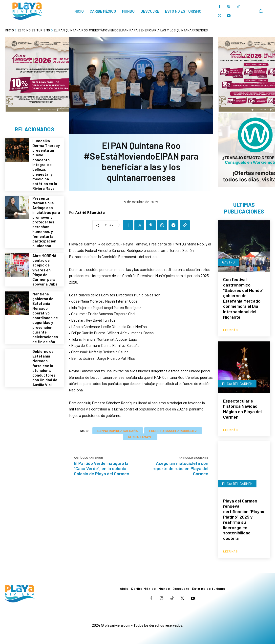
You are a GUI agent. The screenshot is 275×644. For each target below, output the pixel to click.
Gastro (228, 262)
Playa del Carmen (237, 384)
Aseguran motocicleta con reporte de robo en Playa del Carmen (180, 468)
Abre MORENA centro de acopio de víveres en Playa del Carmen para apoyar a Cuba (45, 269)
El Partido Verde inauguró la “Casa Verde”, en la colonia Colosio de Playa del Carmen (102, 468)
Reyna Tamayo (140, 437)
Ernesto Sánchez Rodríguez (173, 431)
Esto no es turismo (34, 30)
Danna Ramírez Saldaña (118, 431)
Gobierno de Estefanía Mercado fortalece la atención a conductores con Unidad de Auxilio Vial (45, 367)
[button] (261, 11)
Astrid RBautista (90, 212)
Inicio (9, 30)
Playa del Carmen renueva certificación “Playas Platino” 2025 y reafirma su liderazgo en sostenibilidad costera (244, 519)
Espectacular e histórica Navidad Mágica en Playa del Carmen (242, 409)
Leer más (230, 330)
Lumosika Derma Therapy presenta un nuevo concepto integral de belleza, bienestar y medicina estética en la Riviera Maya (46, 164)
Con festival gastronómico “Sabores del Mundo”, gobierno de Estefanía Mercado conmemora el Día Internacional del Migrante (244, 298)
